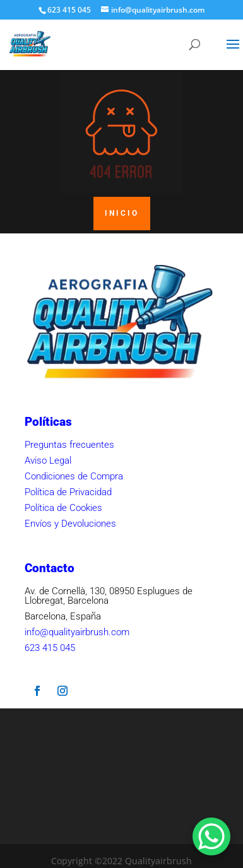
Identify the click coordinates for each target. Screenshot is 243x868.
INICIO (122, 213)
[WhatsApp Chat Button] (211, 836)
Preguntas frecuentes (69, 445)
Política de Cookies (63, 508)
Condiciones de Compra (74, 476)
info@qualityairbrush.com (77, 632)
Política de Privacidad (68, 492)
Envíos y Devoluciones (70, 524)
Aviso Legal (48, 460)
